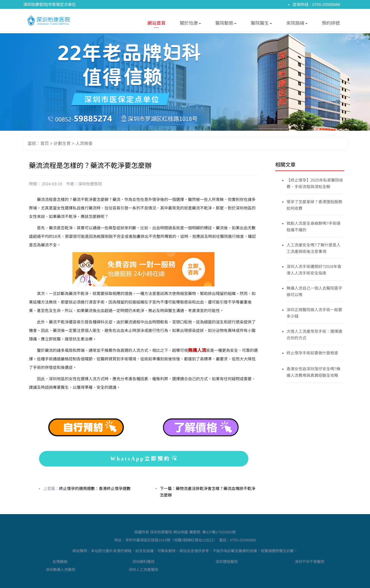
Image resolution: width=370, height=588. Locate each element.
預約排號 (331, 23)
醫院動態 (226, 24)
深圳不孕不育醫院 (310, 562)
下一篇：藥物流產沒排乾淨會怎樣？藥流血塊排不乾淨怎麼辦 (208, 492)
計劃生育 (62, 143)
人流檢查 (84, 143)
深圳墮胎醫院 (227, 562)
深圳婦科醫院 (143, 562)
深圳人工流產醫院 (143, 570)
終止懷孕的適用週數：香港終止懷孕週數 (95, 489)
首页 (45, 143)
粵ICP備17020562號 (219, 532)
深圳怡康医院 (90, 184)
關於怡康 (190, 24)
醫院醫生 (261, 24)
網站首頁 (156, 24)
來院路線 (297, 24)
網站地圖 (181, 532)
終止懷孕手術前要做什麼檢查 (312, 353)
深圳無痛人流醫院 (60, 570)
